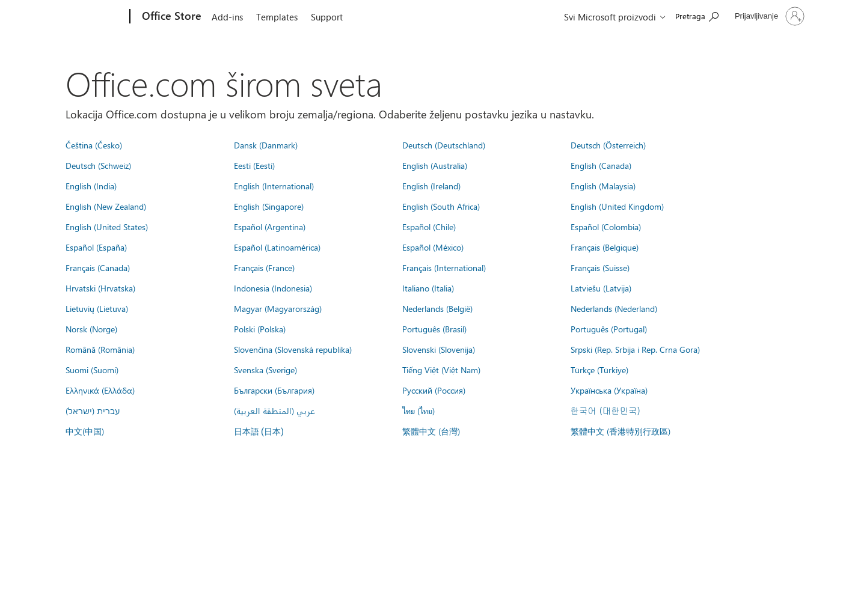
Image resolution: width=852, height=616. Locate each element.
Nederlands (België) (437, 308)
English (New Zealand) (106, 206)
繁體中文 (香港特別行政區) (621, 431)
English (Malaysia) (603, 186)
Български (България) (274, 390)
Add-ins (227, 17)
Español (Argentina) (270, 227)
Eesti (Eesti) (254, 165)
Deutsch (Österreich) (608, 145)
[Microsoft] (84, 17)
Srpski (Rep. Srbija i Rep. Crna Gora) (635, 349)
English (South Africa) (441, 206)
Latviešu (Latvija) (601, 288)
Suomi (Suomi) (92, 370)
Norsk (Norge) (91, 329)
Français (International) (444, 267)
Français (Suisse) (600, 267)
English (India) (91, 186)
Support (327, 17)
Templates (277, 17)
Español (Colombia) (606, 227)
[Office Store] (170, 17)
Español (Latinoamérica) (277, 247)
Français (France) (264, 267)
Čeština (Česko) (94, 145)
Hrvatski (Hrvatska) (100, 288)
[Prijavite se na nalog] (768, 16)
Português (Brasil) (434, 329)
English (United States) (107, 227)
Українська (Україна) (609, 390)
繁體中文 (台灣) (431, 431)
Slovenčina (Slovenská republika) (293, 349)
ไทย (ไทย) (418, 410)
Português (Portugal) (609, 329)
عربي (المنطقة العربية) (274, 410)
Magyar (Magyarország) (278, 308)
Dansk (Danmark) (266, 145)
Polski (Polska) (260, 329)
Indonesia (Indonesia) (273, 288)
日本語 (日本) (259, 432)
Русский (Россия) (434, 390)
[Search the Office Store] (697, 15)
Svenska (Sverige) (265, 370)
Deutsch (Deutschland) (444, 145)
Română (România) (100, 349)
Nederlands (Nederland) (614, 308)
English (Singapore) (269, 206)
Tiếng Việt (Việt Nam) (441, 370)
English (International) (274, 186)
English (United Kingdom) (617, 206)
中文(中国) (85, 431)
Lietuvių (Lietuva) (97, 308)
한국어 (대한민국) (605, 410)
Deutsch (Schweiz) (98, 165)
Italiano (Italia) (428, 288)
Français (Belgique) (605, 247)
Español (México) (433, 247)
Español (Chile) (429, 227)
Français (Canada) (98, 267)
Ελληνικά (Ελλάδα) (100, 390)
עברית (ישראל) (93, 410)
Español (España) (96, 247)
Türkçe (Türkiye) (599, 370)
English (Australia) (435, 165)
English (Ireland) (431, 186)
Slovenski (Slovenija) (439, 349)
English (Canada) (601, 165)
